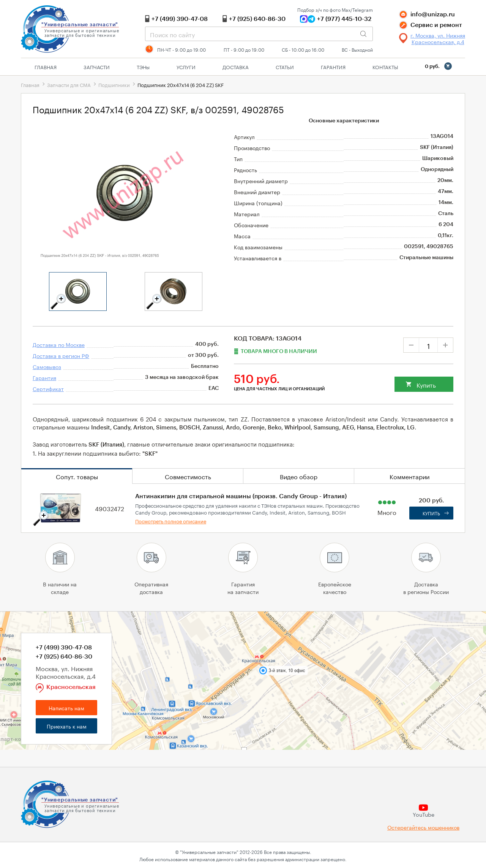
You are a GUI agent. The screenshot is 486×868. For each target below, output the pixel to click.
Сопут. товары (77, 476)
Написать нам (66, 708)
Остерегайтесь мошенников (423, 827)
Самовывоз (47, 366)
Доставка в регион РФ (61, 355)
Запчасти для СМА (69, 84)
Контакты (385, 67)
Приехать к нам (67, 726)
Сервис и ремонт (436, 25)
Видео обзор (299, 476)
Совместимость (188, 476)
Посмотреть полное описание (171, 521)
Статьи (285, 67)
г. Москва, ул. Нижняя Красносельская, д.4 (438, 38)
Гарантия (333, 67)
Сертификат (48, 388)
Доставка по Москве (59, 344)
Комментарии (409, 476)
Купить (426, 384)
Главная (46, 67)
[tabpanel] (78, 291)
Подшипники (114, 84)
